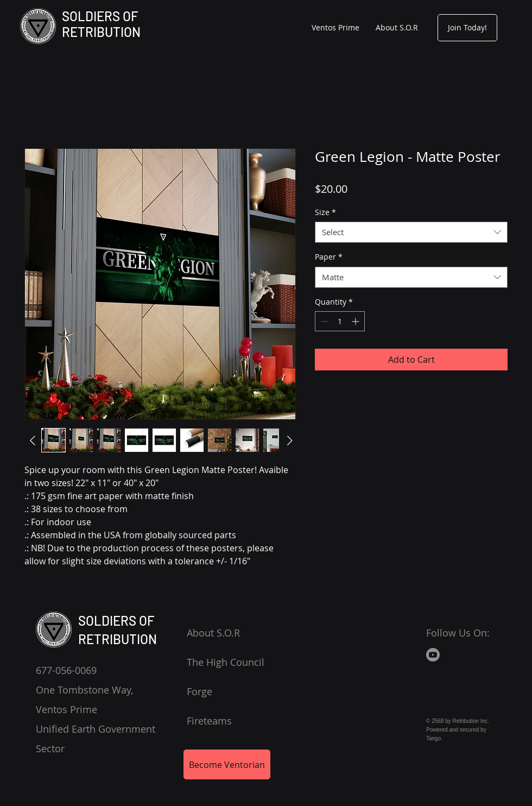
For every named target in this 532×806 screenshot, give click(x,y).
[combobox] (411, 232)
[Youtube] (433, 655)
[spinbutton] (340, 321)
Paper (329, 257)
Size (325, 212)
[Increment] (356, 321)
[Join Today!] (467, 28)
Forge (199, 691)
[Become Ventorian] (227, 764)
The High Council (226, 662)
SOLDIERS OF (100, 16)
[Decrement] (323, 321)
